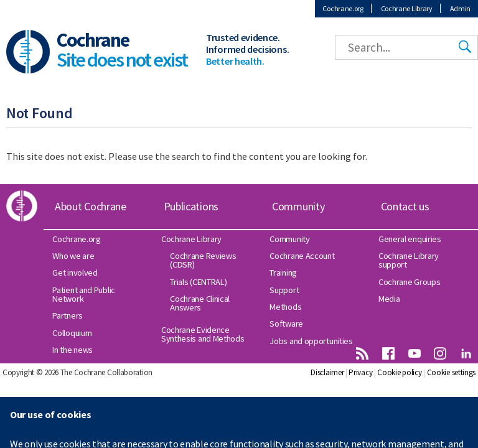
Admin (461, 8)
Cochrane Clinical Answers (200, 303)
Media (389, 299)
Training (283, 273)
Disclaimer (327, 372)
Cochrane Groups (410, 282)
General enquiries (410, 239)
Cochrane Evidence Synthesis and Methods (203, 334)
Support (284, 290)
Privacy (360, 372)
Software (286, 324)
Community (298, 206)
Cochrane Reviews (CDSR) (203, 260)
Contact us (405, 206)
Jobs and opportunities (311, 341)
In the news (73, 350)
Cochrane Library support (409, 260)
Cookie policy (399, 372)
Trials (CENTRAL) (198, 282)
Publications (191, 206)
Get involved (75, 273)
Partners (68, 315)
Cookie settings (452, 372)
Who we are (73, 256)
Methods (285, 307)
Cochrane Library (407, 8)
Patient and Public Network (84, 294)
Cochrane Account (302, 256)
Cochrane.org (343, 8)
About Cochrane (91, 206)
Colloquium (72, 333)
